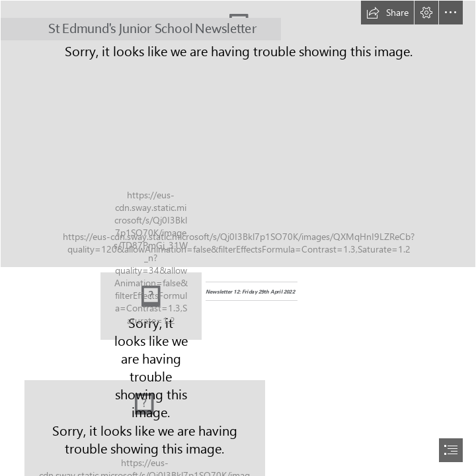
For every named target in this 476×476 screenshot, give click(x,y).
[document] (238, 238)
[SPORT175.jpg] (238, 134)
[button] (387, 13)
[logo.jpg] (151, 306)
